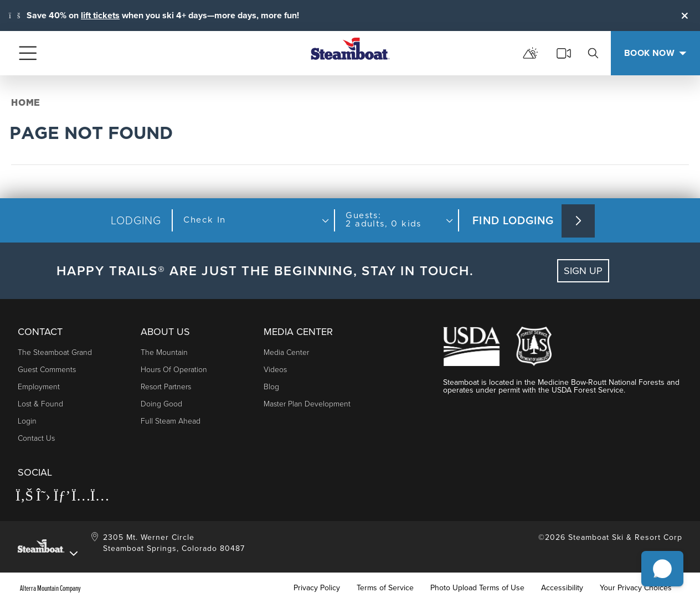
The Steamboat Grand (55, 352)
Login (27, 421)
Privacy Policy (317, 588)
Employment (39, 387)
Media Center (286, 352)
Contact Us (36, 438)
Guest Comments (47, 370)
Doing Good (161, 404)
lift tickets (100, 15)
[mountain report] (531, 53)
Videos (275, 370)
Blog (271, 387)
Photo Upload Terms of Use (477, 588)
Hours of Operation (174, 370)
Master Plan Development (307, 404)
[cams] (564, 53)
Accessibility (562, 588)
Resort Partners (166, 387)
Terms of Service (385, 588)
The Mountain (164, 352)
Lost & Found (40, 404)
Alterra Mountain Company (50, 588)
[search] (593, 53)
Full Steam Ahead (171, 421)
